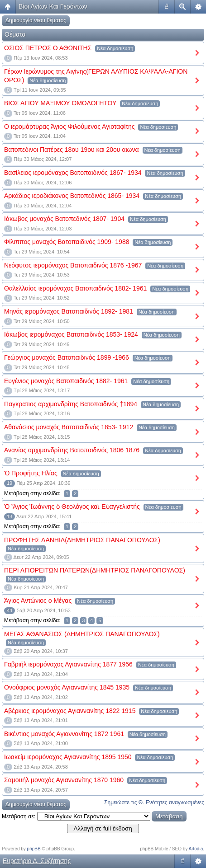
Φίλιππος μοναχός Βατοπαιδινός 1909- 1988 (67, 242)
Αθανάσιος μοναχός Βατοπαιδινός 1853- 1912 (69, 427)
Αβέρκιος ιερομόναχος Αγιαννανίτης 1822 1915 (70, 711)
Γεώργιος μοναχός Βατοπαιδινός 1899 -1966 (67, 357)
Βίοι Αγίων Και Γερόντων (53, 6)
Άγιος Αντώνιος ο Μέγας (38, 601)
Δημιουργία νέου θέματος (36, 20)
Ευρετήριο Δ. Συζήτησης (37, 861)
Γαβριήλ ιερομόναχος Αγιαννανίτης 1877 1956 (68, 664)
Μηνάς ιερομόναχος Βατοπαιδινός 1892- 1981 (69, 311)
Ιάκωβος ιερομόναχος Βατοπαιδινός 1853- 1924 (71, 334)
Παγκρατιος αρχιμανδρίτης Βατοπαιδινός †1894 (71, 404)
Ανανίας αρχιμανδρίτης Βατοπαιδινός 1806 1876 (72, 450)
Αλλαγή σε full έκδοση (103, 828)
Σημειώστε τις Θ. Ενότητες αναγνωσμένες (154, 802)
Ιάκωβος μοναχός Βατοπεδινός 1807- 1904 (64, 219)
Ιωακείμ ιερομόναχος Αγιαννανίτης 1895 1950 (68, 757)
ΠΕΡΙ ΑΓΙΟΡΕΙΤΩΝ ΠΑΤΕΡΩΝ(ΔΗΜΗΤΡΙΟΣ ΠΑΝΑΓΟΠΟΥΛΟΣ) (95, 570)
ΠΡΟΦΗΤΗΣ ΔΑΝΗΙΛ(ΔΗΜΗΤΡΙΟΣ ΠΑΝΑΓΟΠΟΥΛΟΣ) (82, 540)
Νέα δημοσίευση (115, 48)
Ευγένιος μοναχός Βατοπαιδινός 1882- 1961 (66, 381)
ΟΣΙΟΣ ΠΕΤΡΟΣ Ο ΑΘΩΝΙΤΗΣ (48, 48)
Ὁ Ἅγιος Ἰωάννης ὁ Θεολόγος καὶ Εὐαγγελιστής (72, 507)
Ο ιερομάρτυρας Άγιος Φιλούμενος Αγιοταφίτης (69, 127)
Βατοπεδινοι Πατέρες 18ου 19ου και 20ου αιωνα (72, 150)
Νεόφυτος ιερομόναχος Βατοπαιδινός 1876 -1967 (73, 265)
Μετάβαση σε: (19, 816)
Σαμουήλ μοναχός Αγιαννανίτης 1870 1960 (64, 780)
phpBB (34, 849)
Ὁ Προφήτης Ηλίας (31, 473)
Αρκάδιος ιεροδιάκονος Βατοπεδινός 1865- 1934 (72, 196)
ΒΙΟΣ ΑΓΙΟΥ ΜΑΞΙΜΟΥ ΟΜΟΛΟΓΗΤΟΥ (60, 103)
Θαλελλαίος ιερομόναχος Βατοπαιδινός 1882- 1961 (75, 288)
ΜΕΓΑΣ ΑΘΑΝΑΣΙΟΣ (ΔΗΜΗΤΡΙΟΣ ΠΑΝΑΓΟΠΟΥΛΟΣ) (82, 634)
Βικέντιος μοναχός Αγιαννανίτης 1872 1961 (64, 734)
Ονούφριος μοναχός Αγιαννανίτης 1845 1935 (67, 687)
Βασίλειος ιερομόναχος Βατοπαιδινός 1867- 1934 (73, 173)
